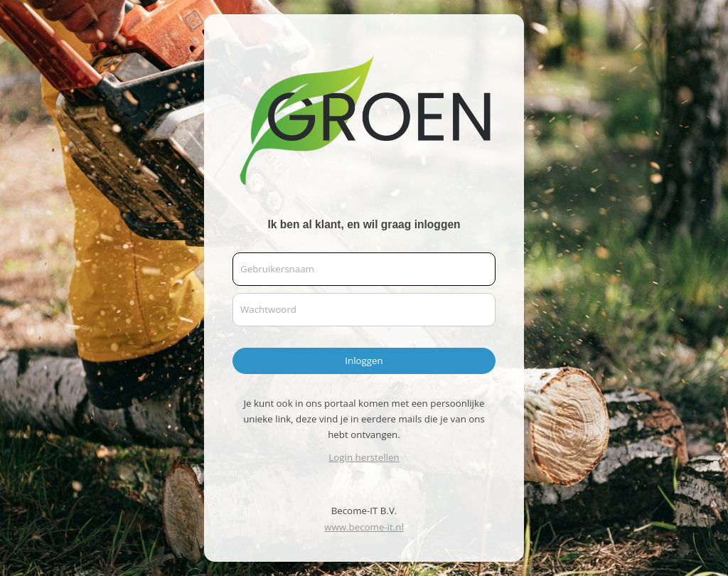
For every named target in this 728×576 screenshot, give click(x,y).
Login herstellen (364, 457)
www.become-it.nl (364, 527)
